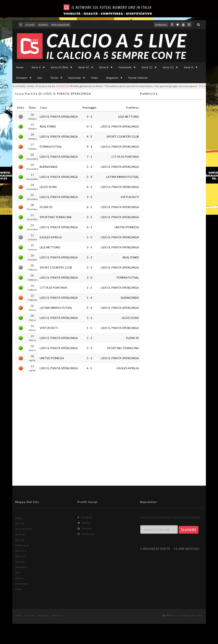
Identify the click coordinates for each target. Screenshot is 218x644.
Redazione (161, 25)
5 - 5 (89, 237)
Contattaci (43, 615)
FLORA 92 (46, 207)
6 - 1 (89, 227)
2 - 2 (89, 267)
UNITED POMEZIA (127, 227)
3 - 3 (89, 117)
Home (20, 67)
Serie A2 (84, 67)
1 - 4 (89, 298)
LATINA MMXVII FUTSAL (123, 177)
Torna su (57, 615)
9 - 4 (89, 308)
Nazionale (75, 78)
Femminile (125, 67)
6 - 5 (89, 207)
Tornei (54, 78)
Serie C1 (147, 67)
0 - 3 (89, 126)
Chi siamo (30, 615)
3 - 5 (89, 217)
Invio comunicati (60, 25)
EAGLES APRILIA (51, 237)
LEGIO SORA (48, 187)
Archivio (43, 25)
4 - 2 (89, 136)
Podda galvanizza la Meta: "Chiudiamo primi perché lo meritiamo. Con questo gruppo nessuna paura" (134, 86)
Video (94, 78)
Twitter (84, 523)
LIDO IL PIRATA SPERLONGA (59, 117)
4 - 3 (89, 187)
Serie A (36, 67)
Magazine (112, 78)
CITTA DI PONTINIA (125, 157)
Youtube (85, 528)
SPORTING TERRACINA (56, 217)
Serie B (104, 67)
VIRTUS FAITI (130, 197)
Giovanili (22, 78)
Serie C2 (168, 67)
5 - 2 (89, 338)
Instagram (86, 534)
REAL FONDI (48, 126)
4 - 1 (89, 147)
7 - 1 (89, 157)
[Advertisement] (171, 261)
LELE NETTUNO (129, 117)
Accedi (30, 25)
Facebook (85, 517)
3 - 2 (89, 197)
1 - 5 (89, 288)
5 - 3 (89, 167)
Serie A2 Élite (59, 67)
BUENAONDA (49, 167)
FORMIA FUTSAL (51, 147)
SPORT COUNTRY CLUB (123, 136)
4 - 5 (89, 368)
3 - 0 (89, 277)
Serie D (189, 67)
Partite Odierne (138, 78)
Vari (40, 78)
